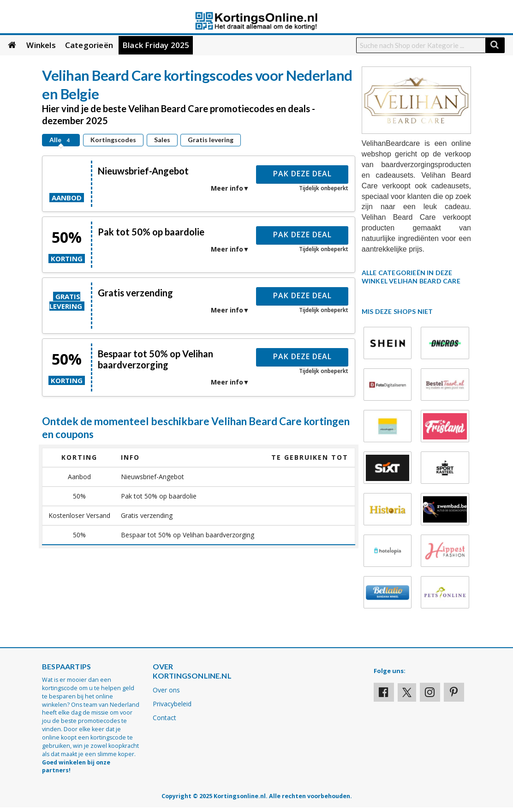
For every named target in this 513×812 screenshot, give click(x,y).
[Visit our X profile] (407, 692)
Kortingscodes (113, 140)
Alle (61, 140)
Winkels (41, 45)
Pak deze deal (302, 174)
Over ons (166, 690)
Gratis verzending (135, 293)
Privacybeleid (172, 704)
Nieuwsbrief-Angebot (143, 171)
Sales (162, 140)
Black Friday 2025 (156, 45)
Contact (164, 718)
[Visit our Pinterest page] (454, 692)
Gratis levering (211, 140)
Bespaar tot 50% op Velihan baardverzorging (155, 359)
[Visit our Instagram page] (430, 692)
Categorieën (89, 45)
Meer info (227, 188)
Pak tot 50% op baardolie (151, 232)
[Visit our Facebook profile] (384, 692)
